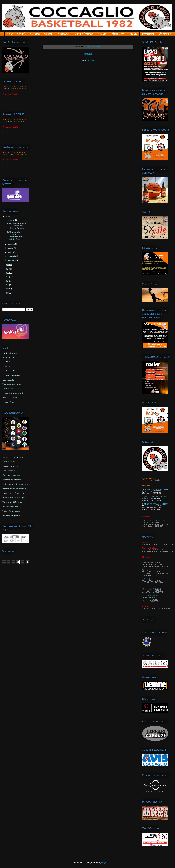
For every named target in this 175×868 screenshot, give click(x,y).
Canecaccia (8, 380)
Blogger (104, 863)
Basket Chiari (9, 462)
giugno (11, 220)
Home (10, 34)
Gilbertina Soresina (12, 480)
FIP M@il (6, 366)
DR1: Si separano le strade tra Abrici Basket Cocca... (16, 226)
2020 (7, 285)
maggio (12, 244)
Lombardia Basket (11, 375)
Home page (88, 54)
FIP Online (7, 362)
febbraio (12, 256)
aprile (11, 248)
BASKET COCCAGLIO (13, 457)
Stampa (133, 34)
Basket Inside (9, 402)
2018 (7, 293)
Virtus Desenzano (11, 511)
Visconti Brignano (11, 516)
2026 (7, 217)
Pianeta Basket (10, 398)
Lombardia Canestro (12, 371)
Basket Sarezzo (10, 466)
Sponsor (35, 34)
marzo (11, 252)
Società (22, 34)
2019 (7, 289)
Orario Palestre (84, 34)
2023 (7, 273)
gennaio (12, 260)
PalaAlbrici (165, 34)
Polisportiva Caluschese (14, 489)
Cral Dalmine (9, 471)
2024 (7, 269)
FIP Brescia (8, 357)
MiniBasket (118, 34)
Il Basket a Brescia (12, 384)
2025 (7, 265)
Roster (49, 34)
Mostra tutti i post (93, 47)
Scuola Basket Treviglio (14, 498)
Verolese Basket (10, 507)
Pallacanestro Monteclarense (17, 484)
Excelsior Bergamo (11, 475)
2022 (7, 277)
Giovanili (102, 34)
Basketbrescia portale (13, 393)
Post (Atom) (91, 60)
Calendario (63, 34)
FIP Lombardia (9, 353)
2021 (7, 281)
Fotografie (148, 34)
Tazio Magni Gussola (12, 502)
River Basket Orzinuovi (13, 493)
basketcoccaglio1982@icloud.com (157, 608)
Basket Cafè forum (11, 389)
